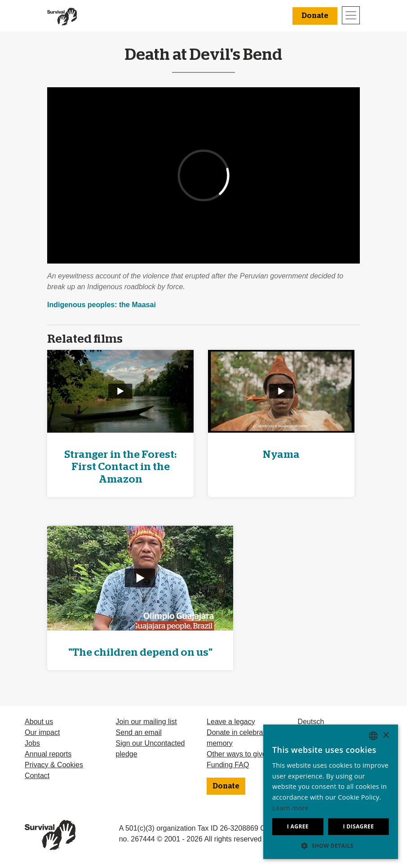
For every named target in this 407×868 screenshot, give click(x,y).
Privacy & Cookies (54, 765)
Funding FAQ (228, 765)
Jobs (32, 743)
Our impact (42, 732)
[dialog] (331, 792)
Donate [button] (315, 16)
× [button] (386, 736)
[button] (331, 846)
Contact (37, 776)
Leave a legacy (231, 722)
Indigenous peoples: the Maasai (102, 305)
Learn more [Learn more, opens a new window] (290, 808)
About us (39, 722)
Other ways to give (237, 754)
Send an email (139, 732)
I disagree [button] (358, 826)
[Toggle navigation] (351, 15)
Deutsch (311, 722)
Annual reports (48, 754)
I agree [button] (298, 826)
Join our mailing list (146, 722)
